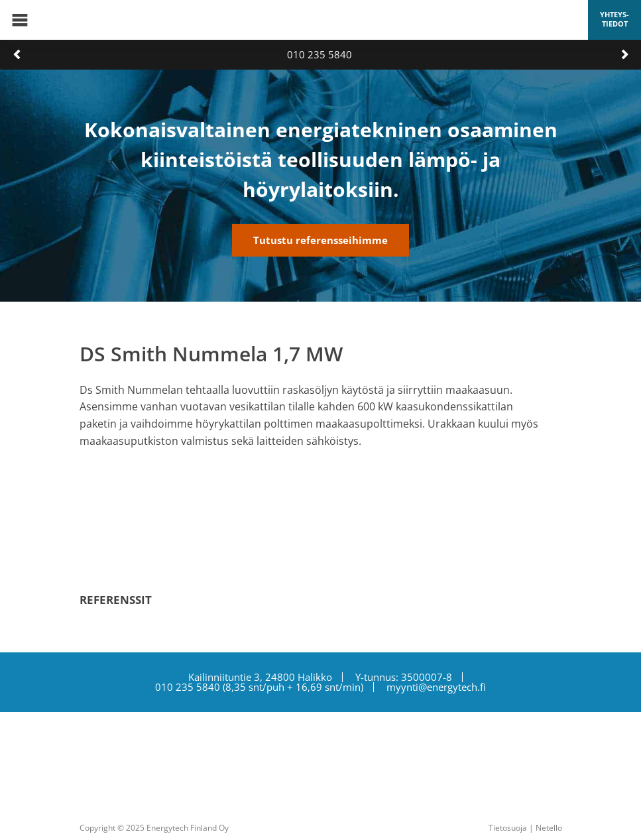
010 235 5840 (320, 54)
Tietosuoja (508, 828)
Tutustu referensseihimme (320, 240)
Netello (549, 828)
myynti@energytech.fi (436, 687)
